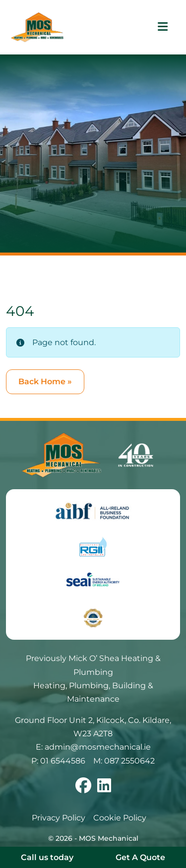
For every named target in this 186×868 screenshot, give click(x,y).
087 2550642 (129, 761)
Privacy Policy (59, 818)
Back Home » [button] (45, 382)
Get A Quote (140, 857)
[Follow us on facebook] (83, 789)
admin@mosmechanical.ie (98, 747)
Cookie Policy (120, 818)
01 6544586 (63, 761)
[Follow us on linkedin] (104, 789)
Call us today (47, 857)
